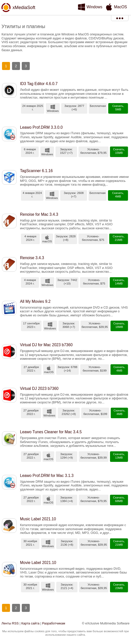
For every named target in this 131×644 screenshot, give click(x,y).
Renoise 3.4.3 (32, 258)
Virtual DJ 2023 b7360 (39, 388)
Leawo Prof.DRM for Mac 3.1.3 (47, 476)
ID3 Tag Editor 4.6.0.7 (39, 84)
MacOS (120, 7)
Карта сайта (30, 623)
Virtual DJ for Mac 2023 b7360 (46, 345)
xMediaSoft (24, 8)
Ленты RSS (10, 623)
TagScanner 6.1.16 (36, 171)
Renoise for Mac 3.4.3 (39, 214)
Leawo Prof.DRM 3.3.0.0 (41, 127)
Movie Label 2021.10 (38, 563)
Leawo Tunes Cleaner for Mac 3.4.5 (51, 432)
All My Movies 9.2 (35, 301)
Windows (94, 7)
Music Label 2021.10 (38, 519)
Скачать (118, 106)
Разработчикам (53, 623)
